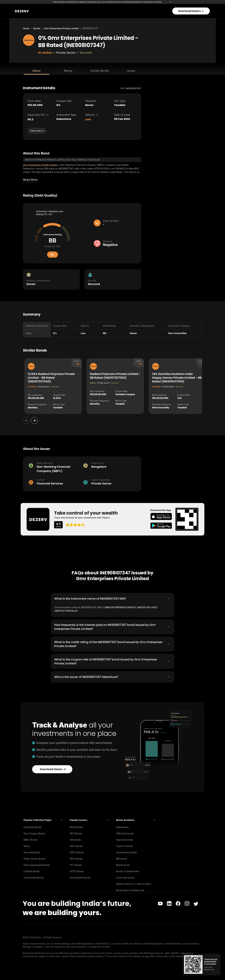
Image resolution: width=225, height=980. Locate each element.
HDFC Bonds (77, 852)
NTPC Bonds (77, 870)
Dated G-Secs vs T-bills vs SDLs (134, 883)
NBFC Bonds (30, 839)
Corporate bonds (125, 877)
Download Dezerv (191, 11)
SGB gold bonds (125, 833)
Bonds (37, 28)
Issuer (131, 71)
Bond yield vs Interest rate (130, 889)
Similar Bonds (100, 71)
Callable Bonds (32, 870)
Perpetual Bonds (33, 826)
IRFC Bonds (76, 858)
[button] (43, 819)
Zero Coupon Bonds (34, 833)
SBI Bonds (75, 839)
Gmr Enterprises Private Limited (61, 28)
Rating (68, 71)
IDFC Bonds (76, 845)
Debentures (122, 826)
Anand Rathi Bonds (80, 877)
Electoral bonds (124, 839)
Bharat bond (123, 864)
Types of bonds (125, 845)
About (36, 71)
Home (26, 28)
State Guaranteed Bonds (37, 864)
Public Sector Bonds (35, 858)
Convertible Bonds (34, 877)
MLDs (27, 845)
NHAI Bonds (76, 826)
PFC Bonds (76, 864)
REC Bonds (76, 833)
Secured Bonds (32, 852)
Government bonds (126, 852)
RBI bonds (122, 858)
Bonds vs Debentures (128, 870)
